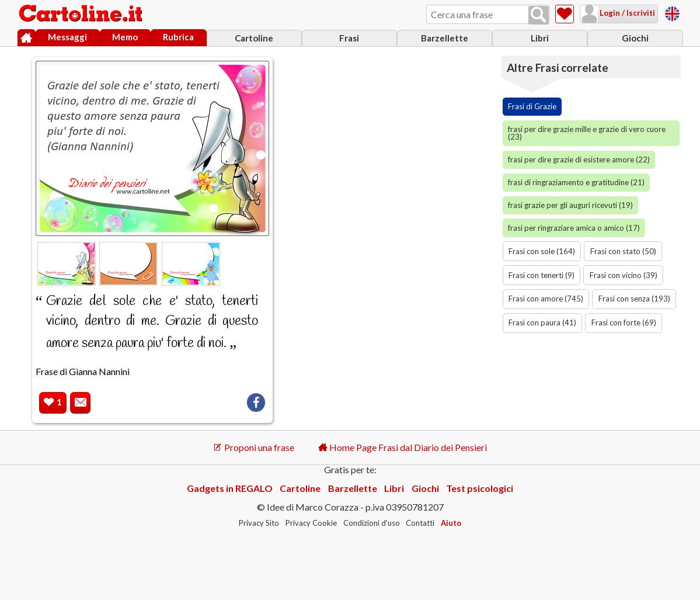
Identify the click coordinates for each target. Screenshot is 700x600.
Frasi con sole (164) (542, 251)
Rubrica (178, 37)
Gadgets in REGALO (230, 488)
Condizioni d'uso (372, 523)
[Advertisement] (393, 126)
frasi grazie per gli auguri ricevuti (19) (570, 205)
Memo (125, 37)
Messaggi (67, 37)
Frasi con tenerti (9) (541, 275)
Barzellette (445, 38)
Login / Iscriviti (626, 13)
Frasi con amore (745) (546, 299)
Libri (540, 38)
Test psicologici (480, 488)
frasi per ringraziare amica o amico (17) (574, 228)
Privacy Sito (259, 523)
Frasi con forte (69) (624, 322)
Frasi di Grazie (532, 106)
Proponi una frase (254, 447)
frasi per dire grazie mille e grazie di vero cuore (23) (587, 133)
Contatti (420, 523)
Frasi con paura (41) (542, 322)
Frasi (349, 38)
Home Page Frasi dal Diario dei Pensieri (403, 447)
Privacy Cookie (311, 523)
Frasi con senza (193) (634, 299)
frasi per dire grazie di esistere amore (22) (579, 159)
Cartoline (254, 38)
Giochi (635, 38)
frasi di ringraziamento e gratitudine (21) (576, 182)
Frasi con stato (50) (623, 251)
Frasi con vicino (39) (624, 275)
